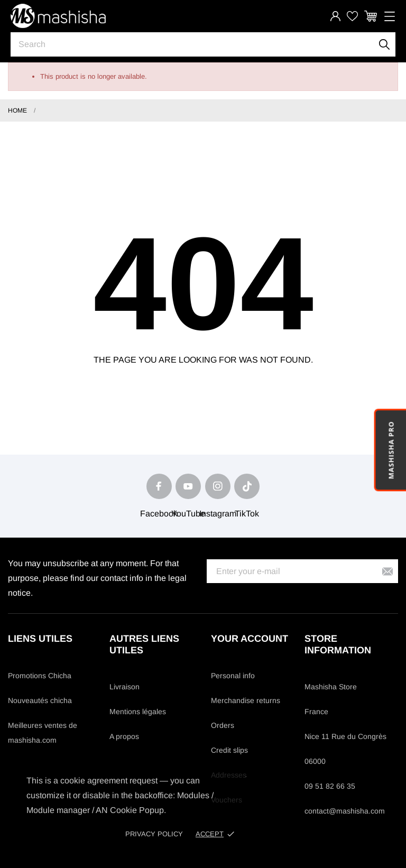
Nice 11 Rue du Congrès (345, 736)
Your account (250, 639)
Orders (223, 725)
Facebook (159, 514)
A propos (124, 736)
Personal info (233, 676)
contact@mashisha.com (345, 811)
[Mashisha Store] (58, 16)
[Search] (385, 44)
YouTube (188, 514)
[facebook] (159, 486)
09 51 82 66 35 (330, 786)
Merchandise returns (246, 700)
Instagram (218, 514)
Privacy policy (154, 834)
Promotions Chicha (40, 676)
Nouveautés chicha (40, 700)
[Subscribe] (387, 571)
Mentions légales (138, 712)
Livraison (124, 687)
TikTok (247, 514)
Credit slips (229, 750)
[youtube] (188, 486)
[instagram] (218, 486)
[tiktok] (247, 486)
